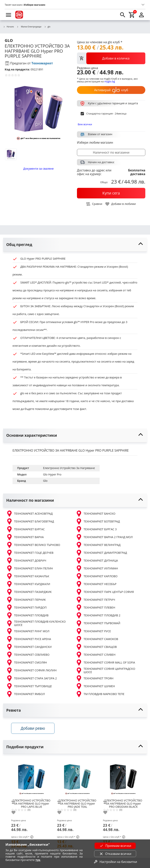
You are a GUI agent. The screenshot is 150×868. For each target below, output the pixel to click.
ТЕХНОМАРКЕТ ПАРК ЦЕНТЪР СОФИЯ (105, 592)
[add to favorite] (16, 813)
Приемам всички (115, 846)
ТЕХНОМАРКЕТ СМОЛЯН (27, 663)
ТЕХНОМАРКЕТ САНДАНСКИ (29, 647)
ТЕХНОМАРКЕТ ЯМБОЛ (25, 694)
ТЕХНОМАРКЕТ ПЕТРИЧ (95, 600)
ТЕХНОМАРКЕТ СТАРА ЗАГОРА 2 (32, 678)
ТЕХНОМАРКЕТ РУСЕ (93, 631)
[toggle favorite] (121, 204)
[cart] (132, 15)
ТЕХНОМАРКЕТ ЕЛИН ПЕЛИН (30, 568)
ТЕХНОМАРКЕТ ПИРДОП (26, 608)
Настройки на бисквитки (115, 862)
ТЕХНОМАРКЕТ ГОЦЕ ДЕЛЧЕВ (30, 553)
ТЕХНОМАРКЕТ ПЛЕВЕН (96, 608)
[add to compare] (16, 803)
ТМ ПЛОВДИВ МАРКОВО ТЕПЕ (100, 694)
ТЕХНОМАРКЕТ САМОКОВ (97, 639)
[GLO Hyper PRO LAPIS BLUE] (32, 779)
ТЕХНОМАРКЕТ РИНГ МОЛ (28, 631)
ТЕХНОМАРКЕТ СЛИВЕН (96, 655)
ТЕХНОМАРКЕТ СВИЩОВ (96, 647)
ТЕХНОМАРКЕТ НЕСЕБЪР (96, 584)
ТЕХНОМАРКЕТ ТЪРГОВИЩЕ (29, 686)
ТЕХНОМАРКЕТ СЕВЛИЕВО (28, 655)
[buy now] (111, 193)
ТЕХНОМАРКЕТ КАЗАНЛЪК (28, 576)
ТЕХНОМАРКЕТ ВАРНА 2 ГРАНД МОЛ (104, 537)
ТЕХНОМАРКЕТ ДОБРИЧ (26, 561)
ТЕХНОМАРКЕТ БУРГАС (25, 529)
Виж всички (85, 124)
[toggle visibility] (75, 245)
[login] (141, 15)
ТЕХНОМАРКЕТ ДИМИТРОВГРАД (101, 553)
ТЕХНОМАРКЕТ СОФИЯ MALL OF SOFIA (105, 663)
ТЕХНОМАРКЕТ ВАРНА (25, 537)
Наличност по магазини (111, 152)
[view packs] (111, 58)
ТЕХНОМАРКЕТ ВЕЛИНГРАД (98, 545)
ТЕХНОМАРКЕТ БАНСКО (96, 514)
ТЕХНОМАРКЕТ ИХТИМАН (97, 568)
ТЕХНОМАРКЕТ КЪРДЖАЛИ (28, 584)
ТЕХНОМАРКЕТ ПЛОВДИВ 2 (98, 615)
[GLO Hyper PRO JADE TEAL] (77, 779)
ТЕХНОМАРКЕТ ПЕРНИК (26, 600)
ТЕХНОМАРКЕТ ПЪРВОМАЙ (98, 623)
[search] (123, 15)
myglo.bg (110, 81)
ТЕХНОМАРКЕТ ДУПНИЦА (97, 561)
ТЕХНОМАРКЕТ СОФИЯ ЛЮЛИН (31, 671)
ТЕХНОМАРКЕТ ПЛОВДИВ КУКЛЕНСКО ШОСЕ (36, 623)
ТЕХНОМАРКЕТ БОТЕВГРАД (98, 521)
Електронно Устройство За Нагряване (69, 468)
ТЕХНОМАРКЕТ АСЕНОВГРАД (29, 514)
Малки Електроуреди (29, 27)
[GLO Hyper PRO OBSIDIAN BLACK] (123, 779)
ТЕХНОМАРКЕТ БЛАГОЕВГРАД (30, 521)
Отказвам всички (115, 854)
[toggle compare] (94, 204)
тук (38, 860)
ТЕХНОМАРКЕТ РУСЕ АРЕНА (29, 639)
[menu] (9, 15)
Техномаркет (42, 63)
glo (47, 27)
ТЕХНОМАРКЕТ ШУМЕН (95, 686)
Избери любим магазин (95, 142)
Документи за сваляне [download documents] (38, 169)
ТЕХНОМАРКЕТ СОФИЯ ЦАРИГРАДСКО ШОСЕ (105, 670)
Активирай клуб (111, 90)
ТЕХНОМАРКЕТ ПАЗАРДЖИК (29, 592)
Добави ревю (34, 729)
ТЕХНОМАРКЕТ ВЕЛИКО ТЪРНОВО (33, 545)
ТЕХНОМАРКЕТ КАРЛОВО (97, 576)
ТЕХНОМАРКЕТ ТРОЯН (95, 678)
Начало (8, 27)
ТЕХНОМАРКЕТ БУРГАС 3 (96, 529)
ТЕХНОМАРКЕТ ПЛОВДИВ (27, 615)
